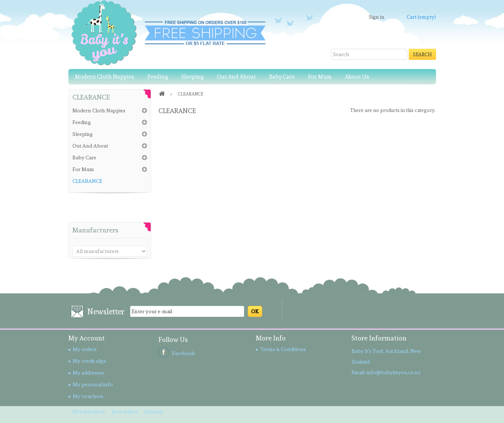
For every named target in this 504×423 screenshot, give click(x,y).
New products (89, 412)
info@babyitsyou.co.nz (394, 372)
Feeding (158, 77)
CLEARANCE (87, 181)
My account (87, 338)
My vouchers (88, 396)
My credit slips (90, 361)
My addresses (88, 373)
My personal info (93, 384)
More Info (271, 338)
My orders (85, 349)
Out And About (236, 77)
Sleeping (192, 77)
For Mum (320, 77)
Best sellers (125, 412)
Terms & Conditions (283, 349)
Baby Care (282, 77)
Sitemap (154, 412)
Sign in (377, 17)
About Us (357, 77)
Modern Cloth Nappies (105, 77)
